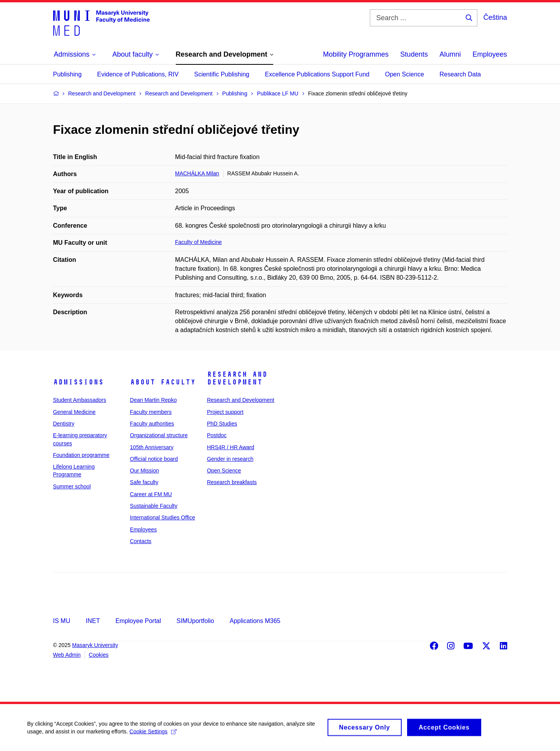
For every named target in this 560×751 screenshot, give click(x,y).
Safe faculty (144, 482)
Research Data (460, 74)
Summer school (72, 486)
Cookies (99, 655)
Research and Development (237, 378)
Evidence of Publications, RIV (138, 74)
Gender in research (230, 459)
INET (93, 621)
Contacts (141, 541)
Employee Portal (138, 621)
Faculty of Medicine (199, 242)
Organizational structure (159, 435)
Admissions (78, 382)
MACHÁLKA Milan (197, 173)
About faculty (163, 382)
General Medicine (75, 412)
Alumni (450, 54)
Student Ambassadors (80, 400)
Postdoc (217, 435)
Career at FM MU (151, 494)
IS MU (62, 621)
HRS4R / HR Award (231, 447)
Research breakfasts (232, 482)
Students (414, 54)
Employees (490, 54)
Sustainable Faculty (154, 506)
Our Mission (145, 471)
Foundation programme (81, 455)
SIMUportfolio (195, 621)
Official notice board (154, 459)
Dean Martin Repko (153, 400)
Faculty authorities (152, 424)
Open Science (405, 74)
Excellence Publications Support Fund (317, 74)
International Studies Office (163, 517)
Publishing (68, 74)
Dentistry (64, 424)
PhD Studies (222, 424)
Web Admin (67, 655)
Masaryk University (95, 645)
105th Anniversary (152, 447)
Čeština (495, 17)
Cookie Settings (153, 735)
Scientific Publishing (222, 74)
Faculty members (151, 412)
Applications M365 (255, 621)
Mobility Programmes (356, 54)
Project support (225, 412)
